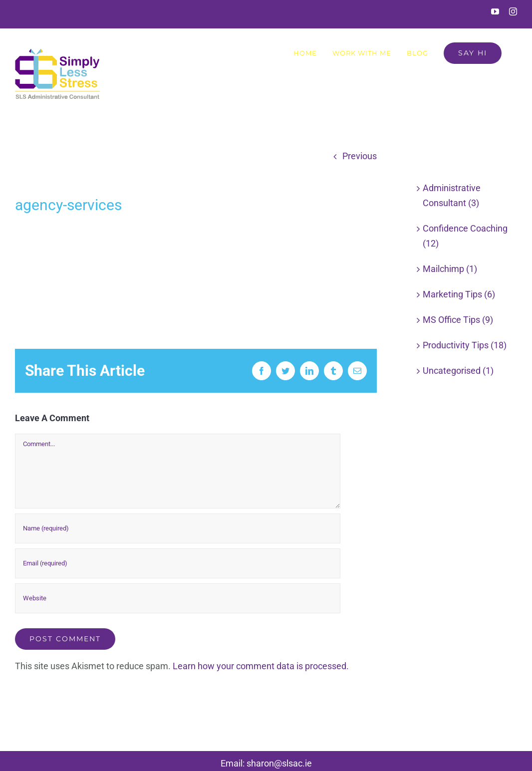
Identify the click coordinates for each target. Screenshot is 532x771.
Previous (360, 156)
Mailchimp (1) (450, 269)
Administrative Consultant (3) (452, 195)
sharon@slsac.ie (279, 763)
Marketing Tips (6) (459, 294)
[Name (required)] (178, 528)
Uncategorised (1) (458, 371)
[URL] (178, 598)
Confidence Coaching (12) (465, 236)
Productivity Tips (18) (465, 345)
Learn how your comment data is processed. (261, 666)
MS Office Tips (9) (458, 320)
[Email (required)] (178, 563)
